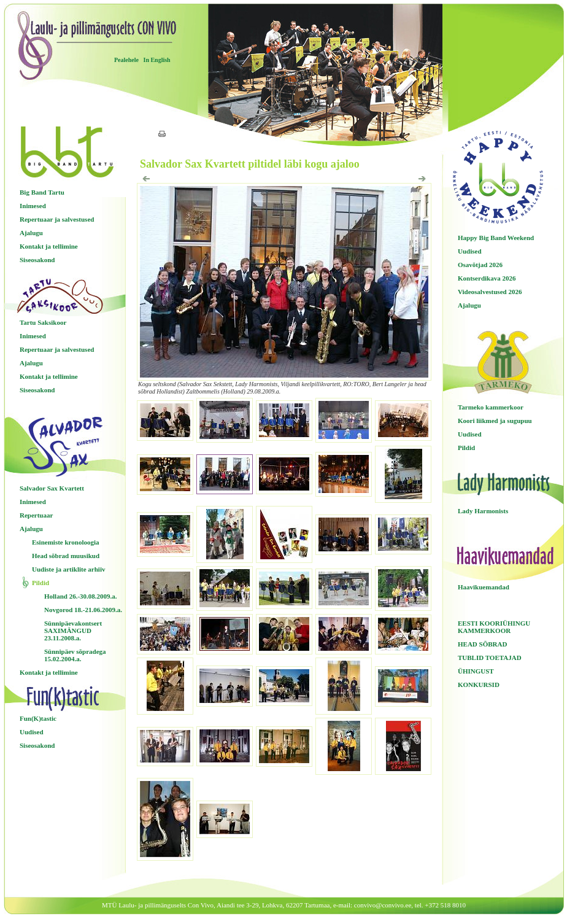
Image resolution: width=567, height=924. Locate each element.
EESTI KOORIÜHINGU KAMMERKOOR (494, 627)
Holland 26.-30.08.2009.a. (81, 596)
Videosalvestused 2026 (490, 292)
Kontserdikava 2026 (487, 278)
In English (156, 60)
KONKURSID (479, 685)
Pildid (40, 583)
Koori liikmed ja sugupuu (495, 421)
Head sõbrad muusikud (66, 556)
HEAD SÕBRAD (482, 644)
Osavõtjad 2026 (480, 265)
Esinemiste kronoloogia (66, 542)
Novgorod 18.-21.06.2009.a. (83, 610)
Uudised (32, 732)
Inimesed (33, 206)
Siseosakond (37, 260)
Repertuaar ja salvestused (57, 219)
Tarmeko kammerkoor (491, 407)
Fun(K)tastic (38, 718)
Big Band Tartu (42, 192)
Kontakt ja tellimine (49, 246)
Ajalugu (31, 233)
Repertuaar (36, 515)
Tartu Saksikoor (43, 322)
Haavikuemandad (484, 587)
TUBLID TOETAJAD (490, 658)
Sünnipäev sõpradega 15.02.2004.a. (75, 655)
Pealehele (126, 60)
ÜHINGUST (476, 671)
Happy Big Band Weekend (496, 238)
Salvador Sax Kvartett (52, 488)
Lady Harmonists (483, 511)
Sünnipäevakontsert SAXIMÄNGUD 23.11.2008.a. (73, 631)
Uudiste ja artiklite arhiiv (68, 569)
